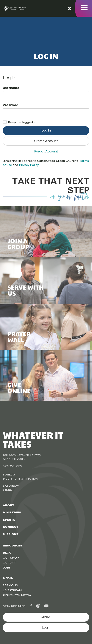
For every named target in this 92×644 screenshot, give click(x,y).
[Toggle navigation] (84, 8)
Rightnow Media (17, 595)
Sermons (10, 585)
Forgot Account (46, 151)
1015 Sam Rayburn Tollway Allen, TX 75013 (22, 457)
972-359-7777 (13, 466)
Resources (13, 545)
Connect (11, 527)
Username (11, 88)
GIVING (46, 617)
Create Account (46, 141)
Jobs (7, 567)
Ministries (12, 512)
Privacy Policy (29, 165)
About (9, 505)
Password (11, 105)
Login (46, 627)
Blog (7, 553)
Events (9, 520)
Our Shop (11, 558)
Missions (11, 534)
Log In (46, 131)
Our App (10, 562)
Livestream (12, 590)
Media (8, 578)
